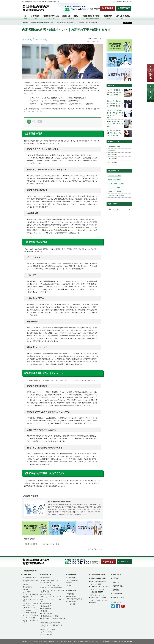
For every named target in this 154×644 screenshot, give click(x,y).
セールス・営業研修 (114, 180)
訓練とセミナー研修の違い (99, 582)
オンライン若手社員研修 (30, 615)
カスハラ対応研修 (47, 632)
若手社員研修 (71, 601)
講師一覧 (93, 603)
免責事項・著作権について (51, 641)
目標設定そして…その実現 (50, 616)
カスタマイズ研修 (96, 584)
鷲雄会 (69, 585)
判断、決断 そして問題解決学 (50, 623)
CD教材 (70, 583)
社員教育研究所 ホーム (31, 571)
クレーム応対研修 (47, 614)
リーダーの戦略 (46, 604)
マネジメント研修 (114, 188)
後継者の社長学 (46, 606)
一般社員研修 (112, 158)
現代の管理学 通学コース (50, 580)
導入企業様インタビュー (98, 595)
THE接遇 (44, 611)
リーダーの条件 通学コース (50, 585)
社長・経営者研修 (114, 146)
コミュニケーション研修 (116, 184)
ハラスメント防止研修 (48, 629)
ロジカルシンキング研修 (116, 195)
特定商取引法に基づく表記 (69, 641)
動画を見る (117, 575)
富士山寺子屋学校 (73, 580)
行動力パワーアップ (29, 608)
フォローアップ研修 (29, 618)
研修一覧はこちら (96, 549)
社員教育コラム (119, 586)
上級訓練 (25, 589)
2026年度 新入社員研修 (75, 599)
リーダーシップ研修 (114, 176)
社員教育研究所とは (98, 575)
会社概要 (25, 641)
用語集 (116, 578)
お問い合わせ (118, 2)
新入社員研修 (27, 39)
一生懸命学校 (71, 578)
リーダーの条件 (46, 583)
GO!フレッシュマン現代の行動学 (52, 588)
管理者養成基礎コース (30, 578)
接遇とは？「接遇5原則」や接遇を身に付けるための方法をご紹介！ (115, 103)
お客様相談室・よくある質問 (99, 587)
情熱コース (26, 584)
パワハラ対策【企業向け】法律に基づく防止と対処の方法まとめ (115, 133)
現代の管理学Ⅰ (46, 578)
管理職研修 (111, 150)
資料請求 (116, 590)
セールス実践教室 (47, 634)
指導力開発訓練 (28, 587)
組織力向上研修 (46, 609)
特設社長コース (28, 597)
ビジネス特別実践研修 (30, 613)
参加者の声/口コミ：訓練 (98, 598)
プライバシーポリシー (35, 641)
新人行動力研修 (46, 594)
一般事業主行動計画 (84, 641)
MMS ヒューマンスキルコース (51, 597)
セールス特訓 (27, 592)
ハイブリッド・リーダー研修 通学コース (30, 604)
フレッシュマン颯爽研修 (30, 594)
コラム (53, 23)
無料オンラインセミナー (98, 589)
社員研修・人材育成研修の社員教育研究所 (36, 23)
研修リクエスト (119, 597)
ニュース (116, 582)
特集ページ (72, 590)
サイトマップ (128, 2)
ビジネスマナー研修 (40, 39)
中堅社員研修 (112, 154)
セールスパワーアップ (30, 610)
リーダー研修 (71, 604)
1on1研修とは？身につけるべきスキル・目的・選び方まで (115, 124)
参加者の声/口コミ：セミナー (100, 600)
